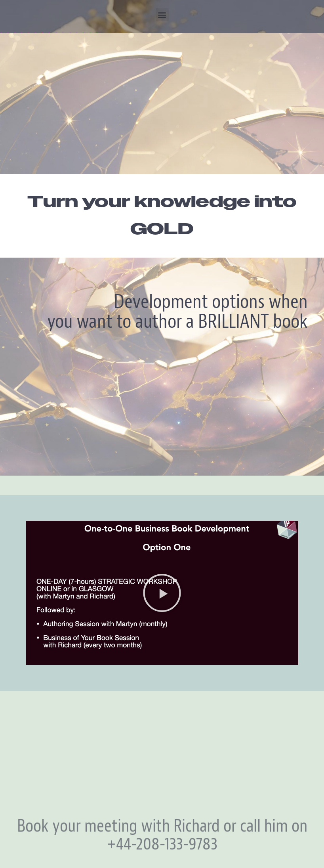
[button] (162, 14)
